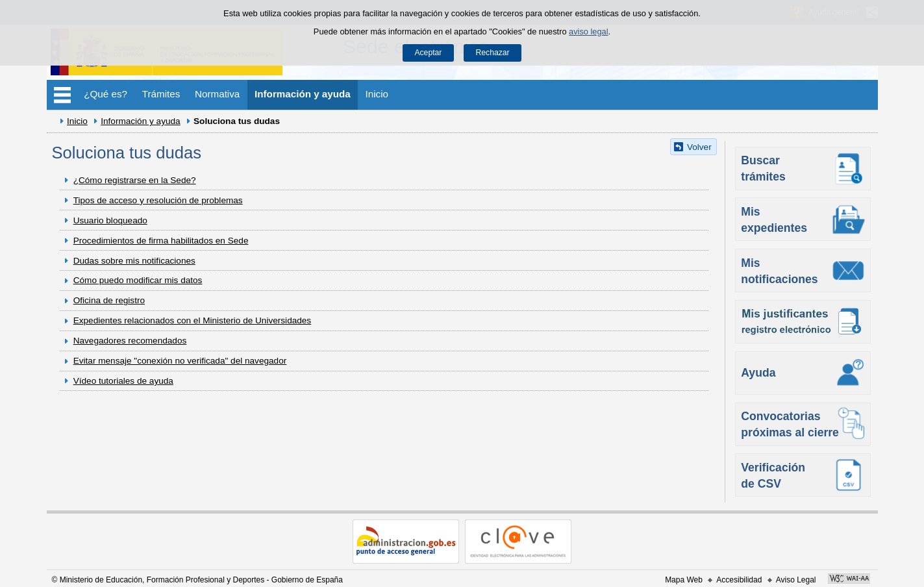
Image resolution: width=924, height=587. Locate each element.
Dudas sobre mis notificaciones (134, 261)
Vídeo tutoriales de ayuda (123, 381)
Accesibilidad (739, 580)
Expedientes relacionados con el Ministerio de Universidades (192, 320)
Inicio (377, 94)
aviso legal (588, 31)
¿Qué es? (106, 94)
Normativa (217, 94)
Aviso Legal (796, 580)
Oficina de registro (109, 300)
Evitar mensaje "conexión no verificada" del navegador (180, 361)
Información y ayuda (303, 94)
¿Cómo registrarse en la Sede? (135, 180)
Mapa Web (684, 580)
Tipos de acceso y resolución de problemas (158, 200)
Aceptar (428, 53)
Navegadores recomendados (130, 341)
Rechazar (493, 53)
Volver (699, 147)
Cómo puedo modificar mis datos (138, 280)
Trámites (161, 94)
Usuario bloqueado (110, 220)
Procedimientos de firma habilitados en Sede (161, 241)
